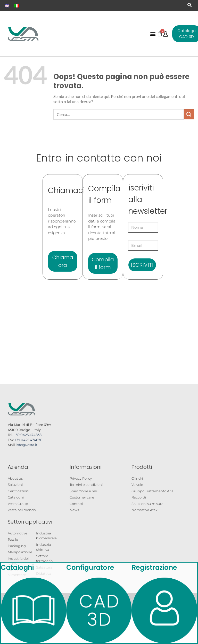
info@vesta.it (27, 445)
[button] (189, 5)
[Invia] (189, 114)
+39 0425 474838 (28, 435)
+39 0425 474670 (28, 440)
